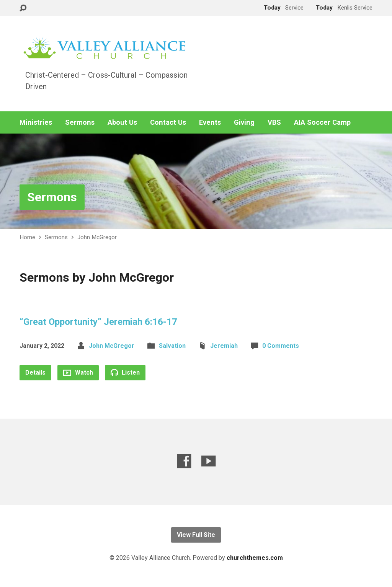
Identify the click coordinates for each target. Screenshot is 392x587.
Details (35, 373)
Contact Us (168, 122)
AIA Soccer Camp (322, 122)
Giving (244, 122)
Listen (125, 372)
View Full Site (196, 535)
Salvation (172, 346)
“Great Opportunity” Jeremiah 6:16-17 (98, 322)
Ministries (36, 122)
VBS (274, 122)
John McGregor (97, 237)
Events (210, 122)
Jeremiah (224, 346)
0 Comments (281, 346)
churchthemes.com (255, 558)
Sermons (80, 122)
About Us (122, 122)
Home (27, 237)
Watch (78, 373)
